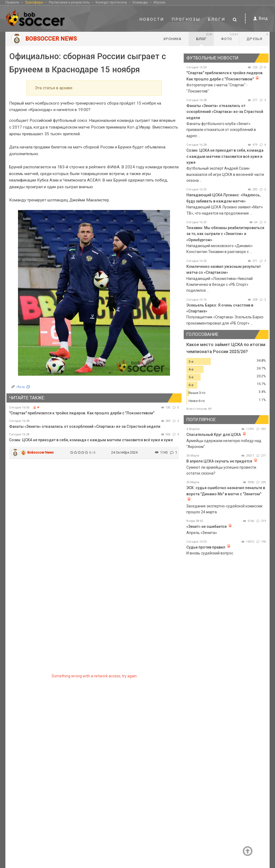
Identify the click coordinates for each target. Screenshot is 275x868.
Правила (12, 2)
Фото (229, 37)
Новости (152, 19)
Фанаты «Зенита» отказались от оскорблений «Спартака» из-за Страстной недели (85, 426)
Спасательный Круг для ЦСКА (214, 435)
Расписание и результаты (69, 2)
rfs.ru (21, 387)
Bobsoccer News (41, 452)
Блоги (217, 19)
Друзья (257, 37)
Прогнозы (186, 19)
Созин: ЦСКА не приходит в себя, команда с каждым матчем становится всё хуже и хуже (91, 440)
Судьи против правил (206, 547)
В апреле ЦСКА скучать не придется (220, 461)
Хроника (172, 39)
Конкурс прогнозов (111, 2)
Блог (204, 37)
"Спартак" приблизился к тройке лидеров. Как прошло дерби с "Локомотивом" (82, 413)
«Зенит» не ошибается (207, 527)
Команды (140, 2)
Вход (260, 18)
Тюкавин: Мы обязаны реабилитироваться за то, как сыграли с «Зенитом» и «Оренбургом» (225, 234)
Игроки (159, 2)
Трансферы (34, 2)
